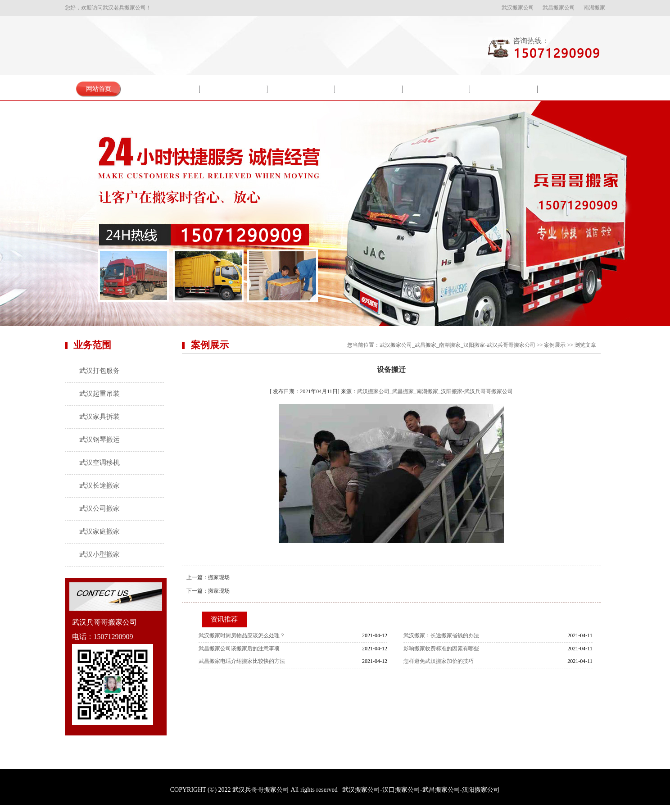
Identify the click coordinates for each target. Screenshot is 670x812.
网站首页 (99, 89)
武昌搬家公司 (559, 8)
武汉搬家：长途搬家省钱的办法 (441, 635)
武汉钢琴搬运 (100, 440)
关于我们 (166, 89)
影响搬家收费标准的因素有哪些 (441, 649)
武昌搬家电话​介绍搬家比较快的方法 (242, 661)
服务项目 (234, 89)
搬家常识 (436, 89)
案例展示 (301, 89)
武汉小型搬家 (100, 554)
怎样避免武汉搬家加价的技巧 (439, 661)
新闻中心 (369, 89)
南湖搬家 (594, 8)
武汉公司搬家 (100, 508)
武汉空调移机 (100, 463)
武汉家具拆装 (100, 417)
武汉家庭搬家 (100, 531)
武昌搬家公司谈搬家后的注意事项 (239, 649)
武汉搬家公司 (518, 8)
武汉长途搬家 (100, 485)
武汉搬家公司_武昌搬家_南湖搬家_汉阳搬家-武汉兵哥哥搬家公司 (457, 345)
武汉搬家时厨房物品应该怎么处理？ (242, 635)
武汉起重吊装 (100, 394)
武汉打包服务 (100, 371)
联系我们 (571, 89)
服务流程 (504, 89)
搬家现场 (219, 577)
